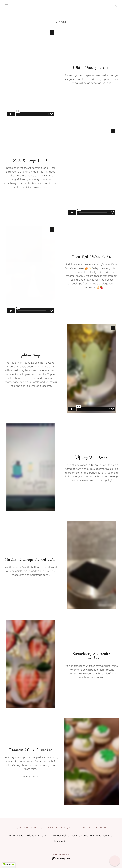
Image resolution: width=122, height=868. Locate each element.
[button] (6, 5)
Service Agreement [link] (83, 836)
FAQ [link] (99, 836)
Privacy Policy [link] (61, 836)
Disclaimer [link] (44, 836)
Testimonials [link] (61, 841)
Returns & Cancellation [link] (23, 836)
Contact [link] (108, 836)
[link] (116, 5)
